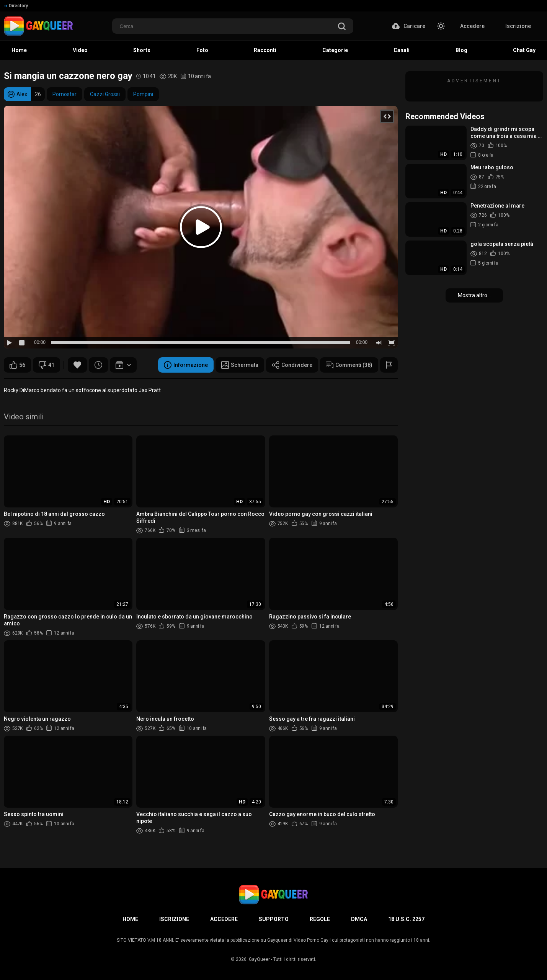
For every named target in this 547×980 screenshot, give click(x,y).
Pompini (143, 94)
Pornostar (64, 94)
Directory (16, 6)
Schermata (240, 365)
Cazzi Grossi (105, 94)
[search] (342, 27)
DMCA (359, 919)
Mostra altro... (474, 295)
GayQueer (259, 959)
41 (47, 365)
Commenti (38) (349, 365)
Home (130, 919)
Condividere (292, 365)
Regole (320, 919)
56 (17, 365)
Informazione (186, 365)
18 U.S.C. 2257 (406, 919)
